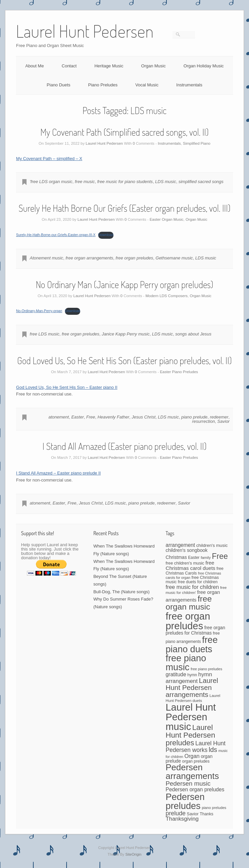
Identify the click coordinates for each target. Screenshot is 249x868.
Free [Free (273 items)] (220, 556)
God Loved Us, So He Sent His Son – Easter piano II (67, 387)
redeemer (219, 417)
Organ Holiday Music (204, 66)
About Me (35, 66)
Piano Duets (58, 85)
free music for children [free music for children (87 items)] (192, 587)
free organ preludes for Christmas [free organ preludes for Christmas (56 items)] (196, 630)
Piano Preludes (103, 85)
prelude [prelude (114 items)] (176, 813)
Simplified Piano (196, 143)
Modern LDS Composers (167, 296)
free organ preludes (134, 258)
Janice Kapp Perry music (125, 334)
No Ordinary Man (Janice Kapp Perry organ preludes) (124, 284)
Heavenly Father (113, 417)
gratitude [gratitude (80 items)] (176, 674)
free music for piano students (125, 182)
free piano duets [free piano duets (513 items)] (192, 644)
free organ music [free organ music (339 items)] (189, 603)
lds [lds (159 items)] (213, 750)
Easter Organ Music (166, 219)
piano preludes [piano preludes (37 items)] (214, 808)
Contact (69, 66)
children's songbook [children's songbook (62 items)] (187, 550)
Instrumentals (189, 85)
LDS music (166, 182)
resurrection (204, 421)
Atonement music (46, 258)
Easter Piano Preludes (179, 372)
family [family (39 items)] (206, 558)
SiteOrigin (133, 854)
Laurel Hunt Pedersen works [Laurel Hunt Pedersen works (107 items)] (196, 747)
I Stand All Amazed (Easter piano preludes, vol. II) (125, 446)
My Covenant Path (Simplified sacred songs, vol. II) (124, 132)
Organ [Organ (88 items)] (192, 756)
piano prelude (194, 417)
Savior (224, 421)
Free (91, 417)
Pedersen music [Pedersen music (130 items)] (188, 783)
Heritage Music (109, 66)
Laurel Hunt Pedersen (104, 143)
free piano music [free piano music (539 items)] (186, 663)
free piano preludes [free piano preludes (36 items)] (207, 669)
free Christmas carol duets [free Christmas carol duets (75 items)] (191, 565)
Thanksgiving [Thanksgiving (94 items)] (182, 819)
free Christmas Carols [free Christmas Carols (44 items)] (195, 571)
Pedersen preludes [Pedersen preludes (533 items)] (185, 801)
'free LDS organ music (51, 182)
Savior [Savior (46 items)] (193, 814)
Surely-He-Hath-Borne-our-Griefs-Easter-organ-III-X (56, 235)
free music (85, 182)
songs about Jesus (193, 334)
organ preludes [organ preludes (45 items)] (196, 761)
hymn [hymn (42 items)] (192, 675)
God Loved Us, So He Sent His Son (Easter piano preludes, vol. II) (125, 360)
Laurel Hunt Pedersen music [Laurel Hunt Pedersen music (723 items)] (191, 717)
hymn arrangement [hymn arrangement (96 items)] (189, 678)
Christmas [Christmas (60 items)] (176, 557)
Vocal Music (147, 85)
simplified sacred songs (201, 182)
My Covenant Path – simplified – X (49, 159)
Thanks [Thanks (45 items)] (206, 814)
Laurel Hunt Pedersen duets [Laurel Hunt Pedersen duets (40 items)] (193, 698)
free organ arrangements (89, 258)
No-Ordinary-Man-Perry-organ (39, 311)
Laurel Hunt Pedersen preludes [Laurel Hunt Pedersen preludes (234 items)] (191, 735)
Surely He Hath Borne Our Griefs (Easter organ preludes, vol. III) (124, 208)
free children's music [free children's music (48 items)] (185, 563)
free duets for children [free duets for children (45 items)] (198, 582)
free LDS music (44, 334)
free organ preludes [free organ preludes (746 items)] (188, 621)
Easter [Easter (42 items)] (194, 558)
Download (106, 235)
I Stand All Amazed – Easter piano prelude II (58, 473)
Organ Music (153, 66)
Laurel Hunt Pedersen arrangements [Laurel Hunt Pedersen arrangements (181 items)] (192, 687)
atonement (58, 417)
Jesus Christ (144, 417)
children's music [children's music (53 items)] (212, 545)
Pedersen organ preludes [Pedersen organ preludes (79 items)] (195, 789)
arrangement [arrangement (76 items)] (180, 545)
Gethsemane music (174, 258)
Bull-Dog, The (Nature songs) (121, 592)
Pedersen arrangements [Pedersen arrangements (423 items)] (192, 772)
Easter (78, 417)
